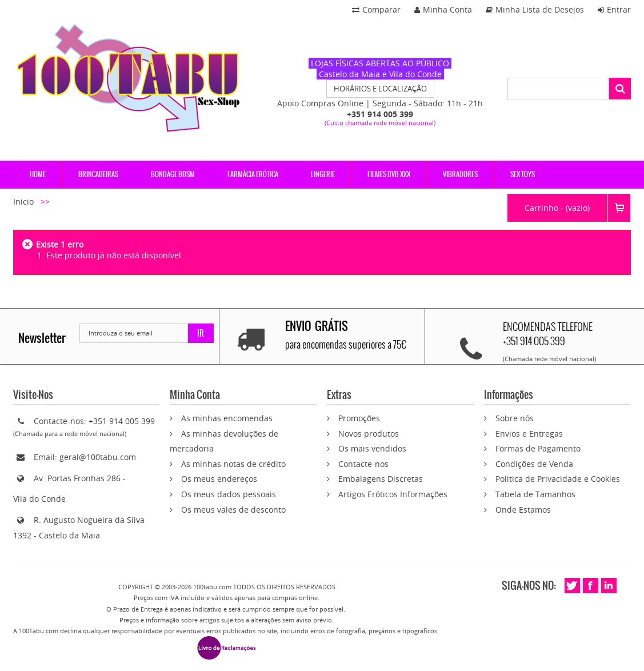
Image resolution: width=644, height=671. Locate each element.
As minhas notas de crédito (233, 464)
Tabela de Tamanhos (535, 494)
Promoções (359, 418)
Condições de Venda (534, 464)
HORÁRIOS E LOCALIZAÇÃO (380, 89)
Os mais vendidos (372, 448)
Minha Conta (443, 9)
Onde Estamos (523, 510)
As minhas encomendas (227, 418)
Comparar (376, 9)
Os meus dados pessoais (229, 494)
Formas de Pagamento (538, 448)
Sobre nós (515, 418)
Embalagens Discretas (381, 479)
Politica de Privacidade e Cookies (558, 479)
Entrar (614, 9)
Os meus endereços (219, 479)
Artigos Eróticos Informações (393, 494)
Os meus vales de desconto (233, 510)
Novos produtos (369, 434)
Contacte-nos (363, 464)
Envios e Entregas (529, 434)
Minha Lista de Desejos (535, 9)
